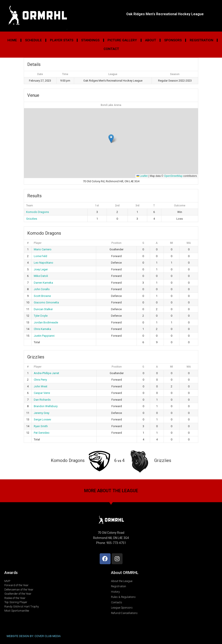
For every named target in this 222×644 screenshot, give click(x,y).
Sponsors (173, 40)
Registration (202, 40)
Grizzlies (32, 219)
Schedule (33, 40)
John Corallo (42, 289)
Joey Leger (41, 269)
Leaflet (142, 176)
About (151, 40)
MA (189, 243)
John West (41, 386)
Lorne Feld (40, 256)
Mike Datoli (41, 276)
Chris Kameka (42, 329)
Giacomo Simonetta (46, 302)
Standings (90, 40)
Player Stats (62, 40)
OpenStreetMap (173, 176)
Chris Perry (40, 380)
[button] (111, 139)
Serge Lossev (42, 419)
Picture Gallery (122, 40)
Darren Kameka (43, 283)
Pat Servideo (42, 433)
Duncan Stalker (43, 309)
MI (172, 243)
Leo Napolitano (44, 263)
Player (38, 243)
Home (12, 40)
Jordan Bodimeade (46, 322)
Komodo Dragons (38, 212)
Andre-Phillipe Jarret (46, 373)
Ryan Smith (41, 426)
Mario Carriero (43, 249)
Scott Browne (42, 296)
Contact (111, 49)
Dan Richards (42, 400)
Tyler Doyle (41, 316)
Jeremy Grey (42, 413)
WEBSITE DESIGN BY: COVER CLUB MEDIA (34, 636)
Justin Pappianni (44, 336)
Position (116, 243)
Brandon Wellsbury (46, 406)
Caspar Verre (42, 393)
